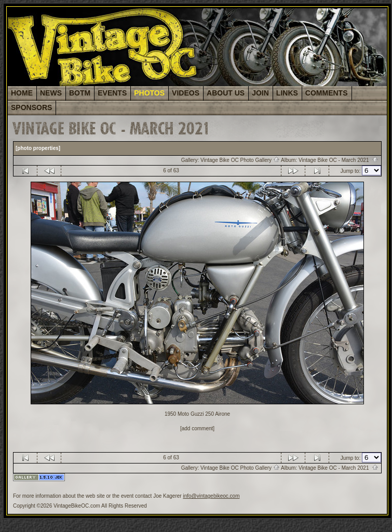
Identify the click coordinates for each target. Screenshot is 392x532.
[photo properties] (38, 148)
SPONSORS (31, 107)
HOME (22, 93)
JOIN (260, 93)
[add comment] (197, 428)
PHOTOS (149, 93)
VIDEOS (186, 93)
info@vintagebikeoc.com (211, 496)
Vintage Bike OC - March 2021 (339, 160)
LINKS (287, 93)
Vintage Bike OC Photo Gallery (240, 160)
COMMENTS (327, 93)
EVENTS (112, 93)
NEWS (51, 93)
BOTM (80, 93)
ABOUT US (226, 93)
